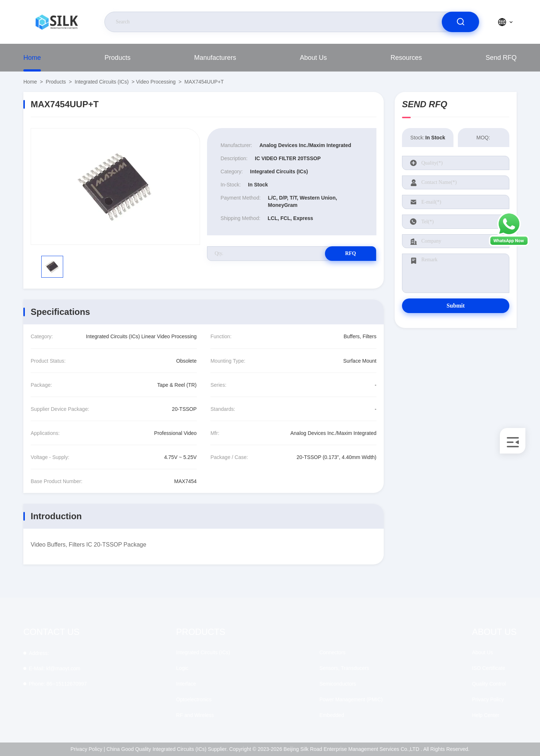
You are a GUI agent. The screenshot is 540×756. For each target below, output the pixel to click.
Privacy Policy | (88, 749)
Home (32, 58)
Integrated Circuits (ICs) (102, 82)
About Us (313, 58)
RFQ (351, 253)
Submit (456, 306)
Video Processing (156, 82)
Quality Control (489, 684)
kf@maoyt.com (55, 668)
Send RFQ (501, 58)
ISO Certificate (489, 668)
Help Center (486, 715)
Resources (406, 58)
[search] (460, 22)
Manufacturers (215, 58)
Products (117, 58)
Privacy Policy (488, 699)
